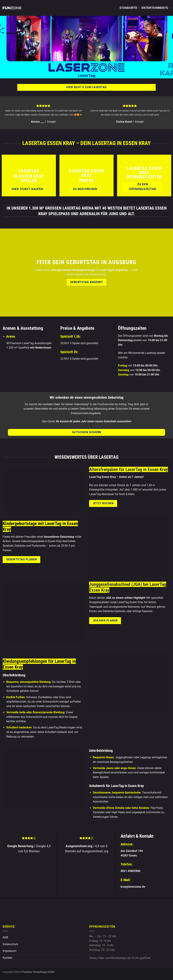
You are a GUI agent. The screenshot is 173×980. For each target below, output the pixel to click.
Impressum (10, 951)
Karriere (7, 958)
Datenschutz (10, 944)
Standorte (130, 8)
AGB (5, 937)
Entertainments (156, 8)
